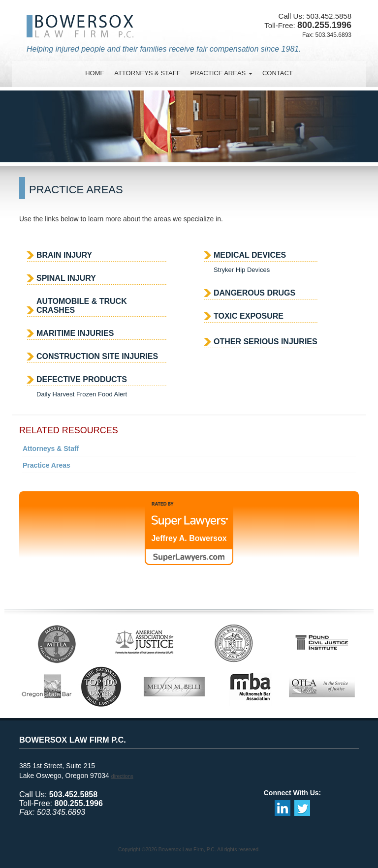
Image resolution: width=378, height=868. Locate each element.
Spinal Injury (66, 278)
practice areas (221, 73)
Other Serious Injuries (266, 342)
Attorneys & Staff (51, 449)
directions (122, 776)
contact (278, 73)
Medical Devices (250, 255)
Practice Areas (47, 465)
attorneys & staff (147, 73)
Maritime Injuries (75, 333)
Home (95, 73)
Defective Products (82, 379)
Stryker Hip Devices (242, 270)
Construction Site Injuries (97, 356)
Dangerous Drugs (254, 293)
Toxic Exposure (249, 316)
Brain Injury (64, 255)
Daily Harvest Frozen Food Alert (82, 394)
